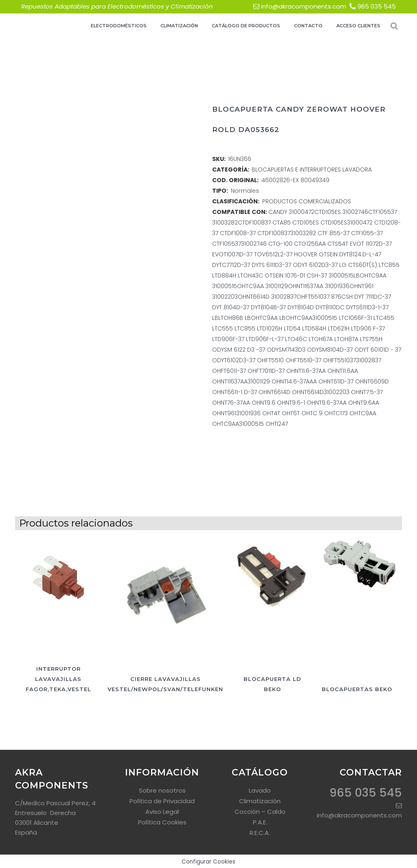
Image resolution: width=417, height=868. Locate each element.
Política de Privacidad (162, 801)
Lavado (260, 790)
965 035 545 (377, 6)
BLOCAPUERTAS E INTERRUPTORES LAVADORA (312, 170)
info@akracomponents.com (304, 6)
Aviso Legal (162, 812)
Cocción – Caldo (260, 812)
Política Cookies (162, 822)
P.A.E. (260, 822)
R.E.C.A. (260, 833)
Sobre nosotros (162, 790)
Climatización (260, 801)
